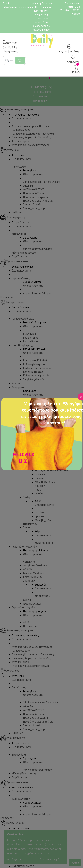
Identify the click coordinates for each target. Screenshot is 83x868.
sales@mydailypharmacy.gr (17, 7)
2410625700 (10, 43)
